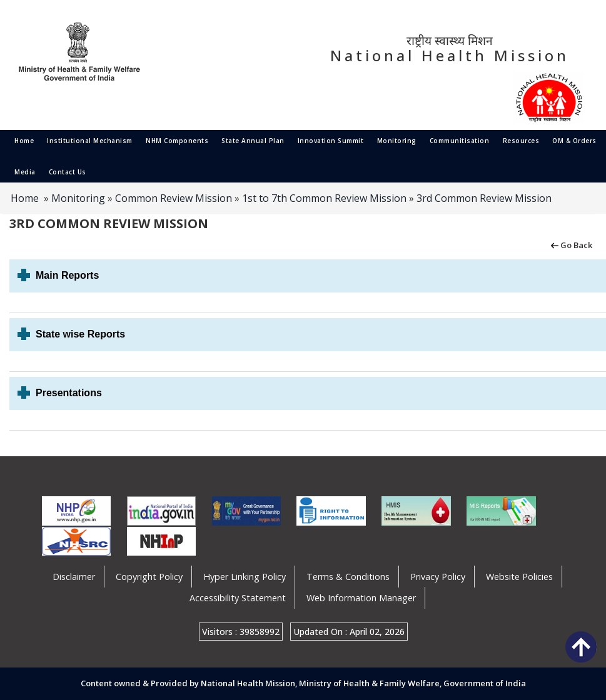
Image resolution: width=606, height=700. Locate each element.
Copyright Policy (149, 577)
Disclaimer (74, 577)
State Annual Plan (253, 141)
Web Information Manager (361, 598)
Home (24, 141)
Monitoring (397, 141)
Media (25, 172)
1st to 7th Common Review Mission (324, 198)
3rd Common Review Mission (484, 198)
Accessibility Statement (238, 598)
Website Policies (519, 577)
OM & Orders (574, 141)
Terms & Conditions (348, 577)
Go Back (571, 244)
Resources (521, 141)
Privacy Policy (438, 577)
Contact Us (68, 172)
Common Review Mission (174, 198)
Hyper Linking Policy (245, 577)
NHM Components (177, 141)
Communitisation (460, 141)
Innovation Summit (331, 141)
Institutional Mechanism (90, 141)
